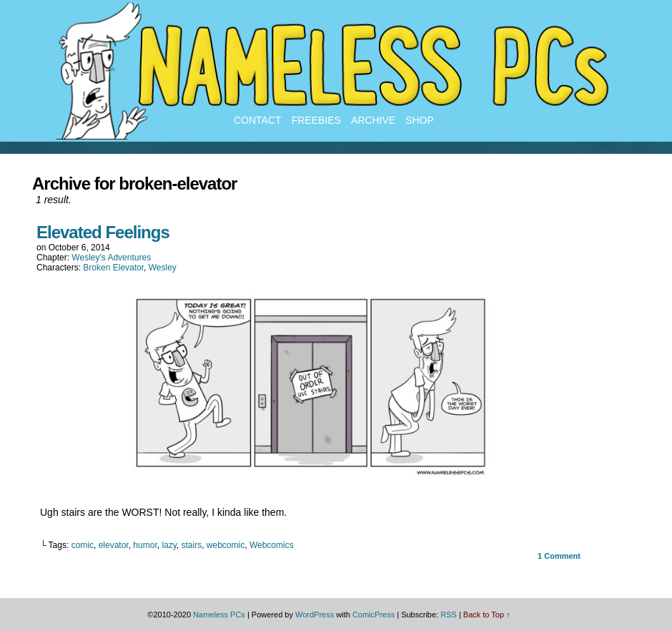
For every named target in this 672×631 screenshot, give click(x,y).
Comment (559, 556)
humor (145, 545)
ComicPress (374, 615)
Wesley (163, 268)
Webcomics (272, 545)
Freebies (316, 120)
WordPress (315, 615)
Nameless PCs (219, 615)
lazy (169, 545)
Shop (420, 120)
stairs (192, 545)
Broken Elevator (113, 268)
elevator (114, 545)
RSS (449, 615)
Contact (258, 120)
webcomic (226, 545)
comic (83, 545)
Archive (373, 120)
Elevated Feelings (103, 232)
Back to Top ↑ (487, 615)
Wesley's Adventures (111, 258)
